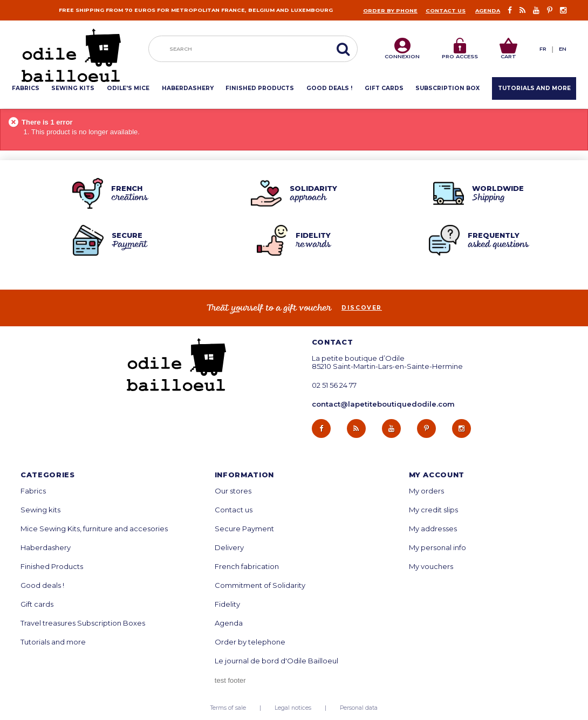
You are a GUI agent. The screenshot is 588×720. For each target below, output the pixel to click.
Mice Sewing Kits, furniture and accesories (94, 529)
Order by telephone (250, 642)
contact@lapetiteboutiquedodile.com (383, 404)
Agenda (488, 11)
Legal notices (293, 708)
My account (437, 475)
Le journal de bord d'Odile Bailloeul (276, 661)
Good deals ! (42, 585)
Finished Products (52, 567)
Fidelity (227, 604)
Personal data (359, 708)
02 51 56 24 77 (334, 385)
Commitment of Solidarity (260, 585)
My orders (426, 491)
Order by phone (390, 11)
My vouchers (431, 567)
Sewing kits (40, 510)
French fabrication (247, 567)
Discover (362, 308)
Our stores (233, 491)
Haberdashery (46, 548)
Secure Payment (244, 529)
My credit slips (433, 510)
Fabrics (33, 491)
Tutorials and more (53, 642)
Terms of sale (228, 708)
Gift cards (37, 604)
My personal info (437, 548)
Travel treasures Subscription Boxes (83, 623)
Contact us (446, 11)
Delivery (229, 548)
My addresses (433, 529)
